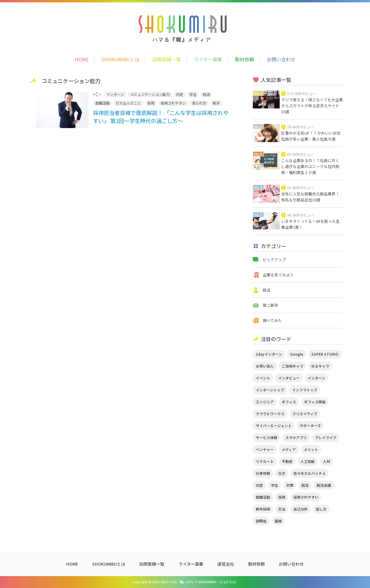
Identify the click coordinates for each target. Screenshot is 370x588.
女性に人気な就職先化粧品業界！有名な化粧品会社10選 (310, 197)
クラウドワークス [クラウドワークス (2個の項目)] (270, 414)
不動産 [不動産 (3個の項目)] (287, 461)
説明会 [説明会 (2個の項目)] (261, 521)
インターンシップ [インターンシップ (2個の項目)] (270, 390)
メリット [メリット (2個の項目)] (311, 449)
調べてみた (272, 320)
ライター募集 (208, 59)
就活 (206, 94)
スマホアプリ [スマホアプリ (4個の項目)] (296, 437)
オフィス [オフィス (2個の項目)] (289, 402)
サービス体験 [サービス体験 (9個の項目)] (267, 437)
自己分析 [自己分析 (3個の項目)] (301, 509)
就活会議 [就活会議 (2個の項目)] (324, 485)
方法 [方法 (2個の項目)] (282, 509)
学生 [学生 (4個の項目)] (275, 485)
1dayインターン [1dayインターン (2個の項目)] (269, 354)
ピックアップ (274, 260)
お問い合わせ (281, 59)
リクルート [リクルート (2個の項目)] (265, 461)
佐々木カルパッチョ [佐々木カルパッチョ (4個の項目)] (309, 473)
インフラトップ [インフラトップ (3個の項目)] (305, 390)
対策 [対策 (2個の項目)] (290, 485)
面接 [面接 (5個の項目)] (278, 521)
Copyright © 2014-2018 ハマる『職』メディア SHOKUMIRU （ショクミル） (185, 582)
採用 (151, 103)
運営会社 (226, 564)
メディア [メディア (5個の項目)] (289, 449)
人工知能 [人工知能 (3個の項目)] (308, 461)
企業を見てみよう (278, 275)
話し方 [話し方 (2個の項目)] (321, 509)
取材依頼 (244, 59)
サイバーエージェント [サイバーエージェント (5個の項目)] (274, 426)
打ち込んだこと (129, 103)
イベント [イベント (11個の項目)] (263, 378)
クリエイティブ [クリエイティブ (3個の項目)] (305, 414)
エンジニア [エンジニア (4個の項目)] (265, 402)
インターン (115, 94)
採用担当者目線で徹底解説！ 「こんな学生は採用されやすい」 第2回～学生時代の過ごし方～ (161, 117)
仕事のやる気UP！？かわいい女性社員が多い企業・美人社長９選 (311, 136)
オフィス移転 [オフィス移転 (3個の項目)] (315, 402)
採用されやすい (173, 103)
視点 (216, 103)
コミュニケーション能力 (150, 94)
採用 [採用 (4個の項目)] (282, 497)
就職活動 (103, 103)
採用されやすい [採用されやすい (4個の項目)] (306, 497)
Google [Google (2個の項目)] (297, 354)
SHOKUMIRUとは (120, 59)
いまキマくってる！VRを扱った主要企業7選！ (310, 224)
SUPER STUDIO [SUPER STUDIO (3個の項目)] (325, 354)
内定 (179, 94)
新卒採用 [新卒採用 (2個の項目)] (263, 509)
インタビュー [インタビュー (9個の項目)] (289, 378)
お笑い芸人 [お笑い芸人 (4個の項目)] (265, 366)
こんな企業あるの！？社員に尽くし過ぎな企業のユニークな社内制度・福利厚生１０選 (310, 166)
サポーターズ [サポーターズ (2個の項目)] (310, 426)
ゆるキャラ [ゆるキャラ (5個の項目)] (320, 366)
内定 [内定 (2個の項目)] (259, 485)
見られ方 (199, 103)
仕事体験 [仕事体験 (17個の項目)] (263, 473)
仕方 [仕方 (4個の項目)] (282, 473)
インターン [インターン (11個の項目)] (316, 378)
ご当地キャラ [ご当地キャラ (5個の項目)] (292, 366)
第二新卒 (270, 305)
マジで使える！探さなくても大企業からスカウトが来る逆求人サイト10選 (312, 106)
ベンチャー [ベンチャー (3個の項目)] (265, 449)
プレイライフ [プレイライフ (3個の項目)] (326, 437)
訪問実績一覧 (167, 59)
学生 (193, 94)
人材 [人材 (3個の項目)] (326, 461)
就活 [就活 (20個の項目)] (305, 485)
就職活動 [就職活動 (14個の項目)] (263, 497)
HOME (82, 59)
